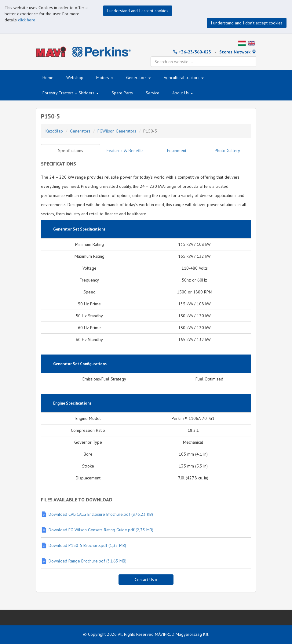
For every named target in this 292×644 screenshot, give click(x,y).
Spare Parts (122, 93)
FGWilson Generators (117, 131)
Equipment (177, 151)
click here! (27, 20)
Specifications (71, 151)
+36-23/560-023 (192, 52)
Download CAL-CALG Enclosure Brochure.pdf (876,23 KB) (101, 514)
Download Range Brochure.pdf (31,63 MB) (88, 561)
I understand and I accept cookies (138, 11)
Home (48, 78)
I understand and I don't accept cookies (247, 23)
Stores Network (238, 52)
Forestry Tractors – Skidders (71, 93)
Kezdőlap (54, 131)
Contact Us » (146, 580)
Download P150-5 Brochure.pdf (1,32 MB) (87, 545)
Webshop (75, 78)
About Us (183, 93)
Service (153, 93)
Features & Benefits (125, 151)
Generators (139, 78)
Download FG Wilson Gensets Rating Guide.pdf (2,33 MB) (101, 530)
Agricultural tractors (184, 78)
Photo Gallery (227, 151)
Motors (105, 78)
